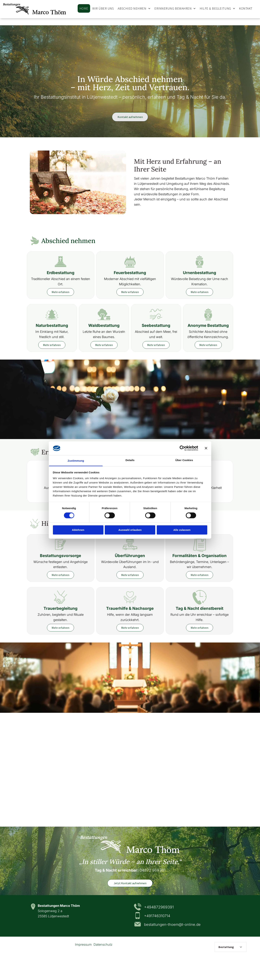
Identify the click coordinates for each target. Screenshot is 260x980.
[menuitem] (84, 8)
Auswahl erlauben (130, 530)
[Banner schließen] (206, 448)
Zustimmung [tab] (76, 461)
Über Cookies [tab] (184, 460)
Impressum (83, 944)
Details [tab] (130, 460)
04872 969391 (152, 870)
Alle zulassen (182, 530)
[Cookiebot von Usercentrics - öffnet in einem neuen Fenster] (182, 448)
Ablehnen (78, 530)
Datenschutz (103, 944)
